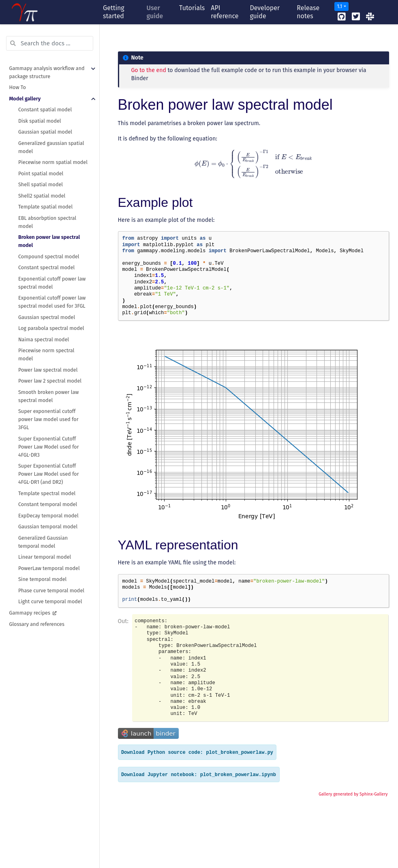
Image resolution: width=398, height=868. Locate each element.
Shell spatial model (41, 184)
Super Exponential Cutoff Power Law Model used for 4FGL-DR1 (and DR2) (49, 474)
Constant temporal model (48, 504)
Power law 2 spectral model (50, 381)
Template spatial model (45, 207)
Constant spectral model (46, 267)
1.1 (339, 6)
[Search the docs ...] (50, 43)
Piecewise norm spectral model (46, 354)
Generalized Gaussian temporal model (43, 542)
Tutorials (192, 8)
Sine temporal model (42, 579)
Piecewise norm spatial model (53, 162)
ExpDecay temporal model (48, 516)
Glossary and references (37, 624)
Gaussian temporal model (48, 527)
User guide (155, 12)
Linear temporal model (45, 557)
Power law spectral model (48, 370)
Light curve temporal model (50, 601)
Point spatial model (41, 173)
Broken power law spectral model (49, 241)
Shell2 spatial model (42, 196)
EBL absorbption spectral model (47, 222)
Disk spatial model (40, 121)
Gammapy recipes (31, 613)
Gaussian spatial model (45, 132)
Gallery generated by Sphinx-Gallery (353, 794)
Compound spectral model (49, 256)
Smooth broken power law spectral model (48, 396)
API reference (225, 12)
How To (18, 87)
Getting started (114, 12)
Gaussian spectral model (47, 317)
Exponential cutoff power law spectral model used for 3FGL (52, 302)
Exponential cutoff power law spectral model (52, 283)
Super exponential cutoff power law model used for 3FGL (48, 419)
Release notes (308, 12)
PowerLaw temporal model (49, 568)
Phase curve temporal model (51, 590)
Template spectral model (47, 493)
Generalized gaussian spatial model (51, 147)
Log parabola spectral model (51, 328)
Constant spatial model (45, 110)
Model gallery (25, 99)
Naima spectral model (44, 339)
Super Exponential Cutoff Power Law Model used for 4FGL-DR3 (49, 447)
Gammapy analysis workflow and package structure (47, 72)
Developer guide (265, 12)
